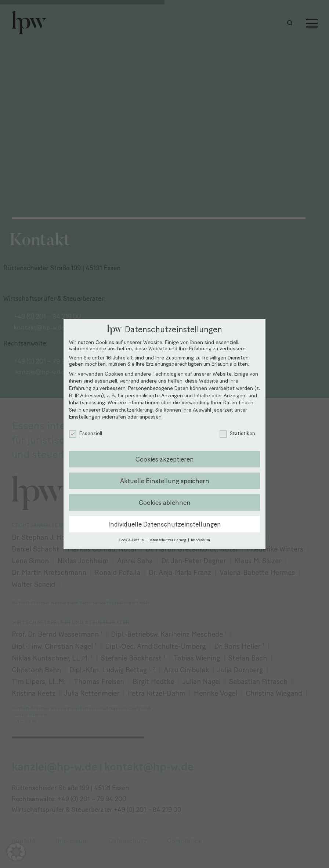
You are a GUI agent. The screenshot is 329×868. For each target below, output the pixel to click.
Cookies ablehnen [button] (165, 502)
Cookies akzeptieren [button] (165, 459)
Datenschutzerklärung (127, 410)
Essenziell (86, 433)
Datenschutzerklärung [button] (168, 540)
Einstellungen (85, 417)
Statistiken (237, 433)
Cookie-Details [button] (132, 540)
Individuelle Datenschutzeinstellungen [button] (165, 524)
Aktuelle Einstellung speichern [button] (165, 481)
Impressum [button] (200, 540)
